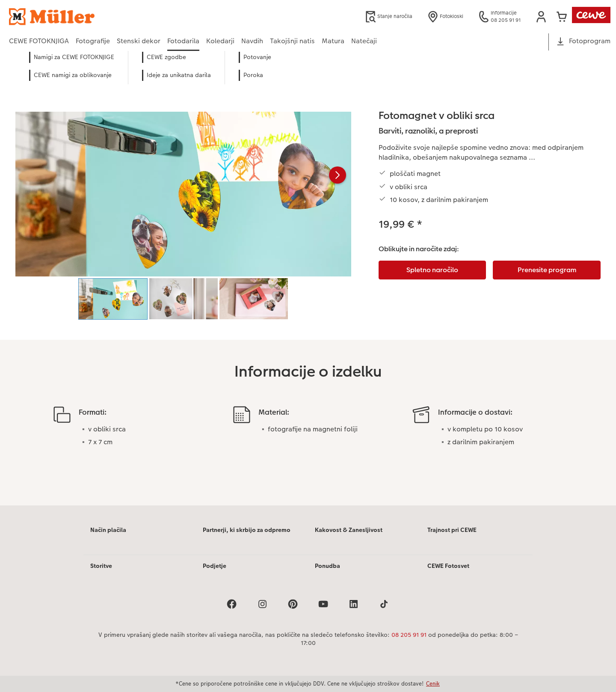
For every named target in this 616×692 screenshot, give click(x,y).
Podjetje (215, 566)
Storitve (101, 566)
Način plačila (108, 530)
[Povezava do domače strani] (93, 16)
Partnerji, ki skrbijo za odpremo (247, 530)
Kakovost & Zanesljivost (349, 530)
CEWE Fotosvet (448, 566)
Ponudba (327, 566)
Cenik (433, 683)
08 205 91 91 (409, 635)
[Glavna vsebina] (308, 290)
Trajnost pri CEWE (452, 530)
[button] (541, 17)
